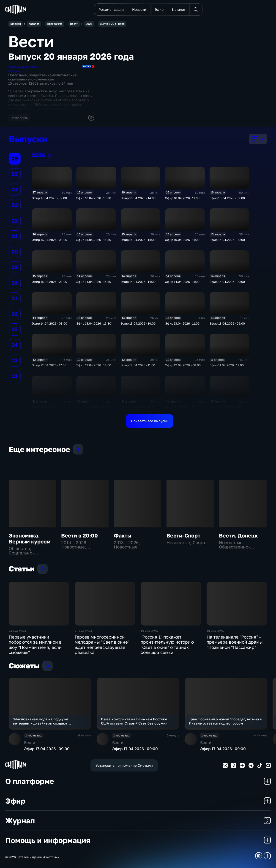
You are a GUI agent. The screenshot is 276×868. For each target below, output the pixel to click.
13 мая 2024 (149, 631)
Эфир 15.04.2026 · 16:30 (94, 240)
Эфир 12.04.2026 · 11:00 (138, 365)
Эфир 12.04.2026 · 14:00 (94, 365)
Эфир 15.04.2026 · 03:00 (49, 282)
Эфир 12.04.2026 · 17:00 (49, 365)
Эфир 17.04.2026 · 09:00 (49, 198)
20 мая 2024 (83, 631)
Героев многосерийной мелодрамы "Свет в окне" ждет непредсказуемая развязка (102, 645)
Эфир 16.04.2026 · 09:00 (227, 198)
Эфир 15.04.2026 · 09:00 (227, 240)
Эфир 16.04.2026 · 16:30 (94, 198)
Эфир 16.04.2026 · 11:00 (182, 198)
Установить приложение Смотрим (124, 765)
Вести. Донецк (238, 536)
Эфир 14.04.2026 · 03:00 (49, 323)
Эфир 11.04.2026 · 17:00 (227, 365)
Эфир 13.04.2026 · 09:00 (227, 323)
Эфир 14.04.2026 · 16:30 (94, 282)
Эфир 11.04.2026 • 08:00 (183, 407)
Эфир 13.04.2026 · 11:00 (182, 323)
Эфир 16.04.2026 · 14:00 (138, 198)
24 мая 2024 (18, 631)
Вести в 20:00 (79, 536)
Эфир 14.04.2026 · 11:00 (182, 282)
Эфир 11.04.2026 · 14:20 (49, 407)
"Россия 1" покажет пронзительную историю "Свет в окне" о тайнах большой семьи (167, 645)
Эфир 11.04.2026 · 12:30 (93, 407)
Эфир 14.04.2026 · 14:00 (138, 282)
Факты (123, 536)
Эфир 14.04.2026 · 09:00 (227, 282)
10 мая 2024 (215, 631)
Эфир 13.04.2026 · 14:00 (138, 323)
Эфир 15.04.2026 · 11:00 (182, 240)
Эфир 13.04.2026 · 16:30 (94, 323)
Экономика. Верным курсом (30, 539)
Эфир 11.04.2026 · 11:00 (138, 407)
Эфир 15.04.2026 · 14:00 (138, 240)
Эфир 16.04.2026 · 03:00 (49, 240)
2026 (49, 155)
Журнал (138, 821)
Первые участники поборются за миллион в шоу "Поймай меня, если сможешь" (35, 645)
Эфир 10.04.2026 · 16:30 (227, 407)
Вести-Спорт (183, 536)
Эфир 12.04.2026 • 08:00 (183, 365)
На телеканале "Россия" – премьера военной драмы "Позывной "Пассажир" (235, 642)
